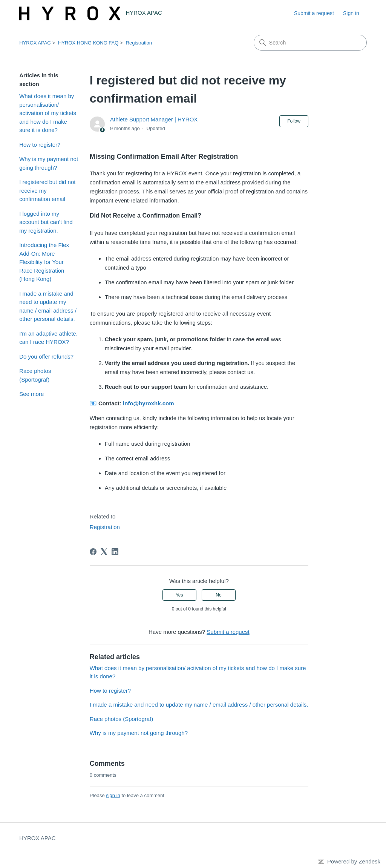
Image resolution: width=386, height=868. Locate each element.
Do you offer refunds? (46, 357)
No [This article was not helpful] (218, 595)
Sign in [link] (351, 13)
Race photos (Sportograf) (35, 375)
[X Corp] (104, 552)
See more (31, 394)
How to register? (40, 145)
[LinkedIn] (115, 552)
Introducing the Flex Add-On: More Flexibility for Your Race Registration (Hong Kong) (44, 262)
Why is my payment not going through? (49, 163)
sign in (113, 795)
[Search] (310, 43)
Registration (139, 43)
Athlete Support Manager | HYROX (154, 119)
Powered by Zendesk (354, 861)
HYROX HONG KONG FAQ (88, 43)
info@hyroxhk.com (148, 403)
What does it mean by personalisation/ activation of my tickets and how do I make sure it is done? (48, 113)
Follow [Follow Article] (294, 121)
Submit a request (314, 13)
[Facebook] (93, 552)
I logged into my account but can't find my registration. (46, 222)
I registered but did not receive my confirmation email (47, 190)
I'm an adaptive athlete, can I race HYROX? (48, 338)
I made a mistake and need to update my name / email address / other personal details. (48, 306)
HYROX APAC (35, 43)
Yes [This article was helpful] (179, 595)
